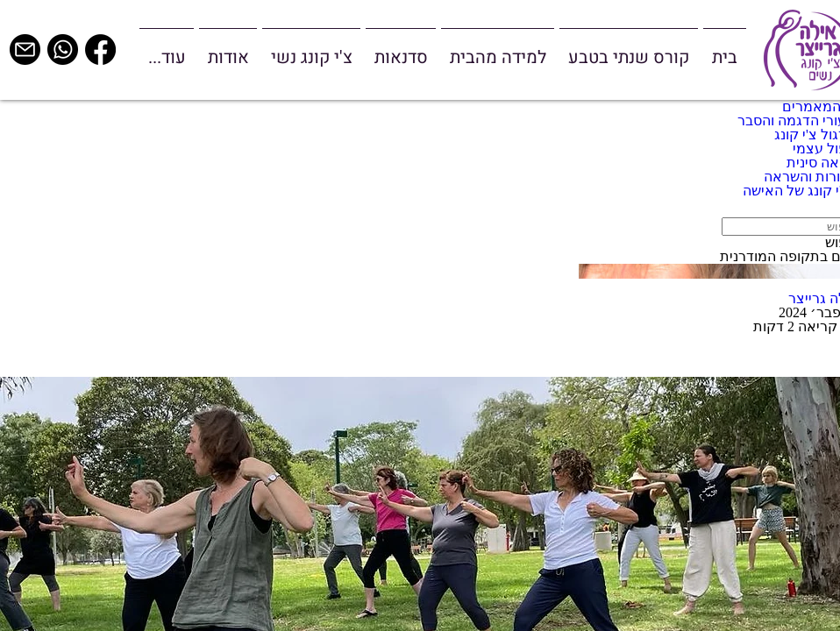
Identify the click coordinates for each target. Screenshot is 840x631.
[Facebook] (100, 50)
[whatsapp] (63, 50)
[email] (25, 50)
